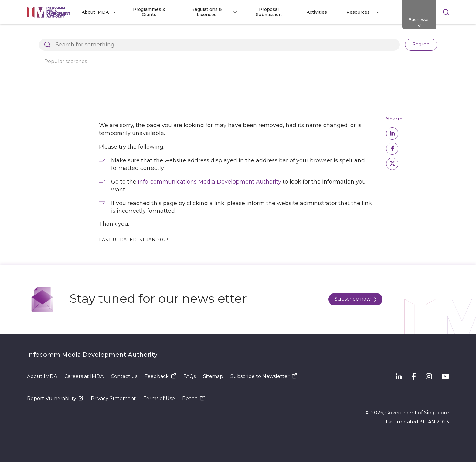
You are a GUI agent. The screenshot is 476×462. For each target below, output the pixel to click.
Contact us (124, 376)
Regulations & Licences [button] (207, 12)
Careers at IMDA (84, 376)
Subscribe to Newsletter (264, 376)
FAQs (190, 376)
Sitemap (213, 376)
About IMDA (42, 376)
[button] (392, 133)
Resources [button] (358, 12)
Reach (194, 398)
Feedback (160, 376)
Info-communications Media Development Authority (209, 182)
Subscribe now (355, 299)
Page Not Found (127, 35)
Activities (317, 12)
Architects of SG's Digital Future (62, 35)
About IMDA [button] (95, 12)
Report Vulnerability (55, 398)
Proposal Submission (269, 12)
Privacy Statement (113, 398)
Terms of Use (159, 398)
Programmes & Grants (149, 12)
